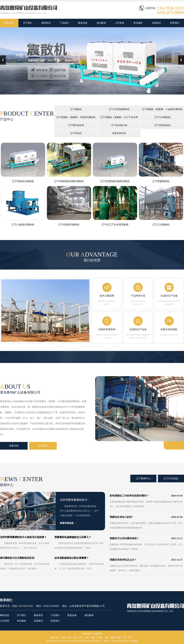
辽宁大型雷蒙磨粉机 (119, 109)
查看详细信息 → (68, 523)
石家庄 (100, 637)
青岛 (69, 637)
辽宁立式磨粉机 (162, 117)
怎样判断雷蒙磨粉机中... (75, 500)
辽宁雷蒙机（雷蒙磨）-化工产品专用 (119, 117)
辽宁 (81, 637)
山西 (107, 637)
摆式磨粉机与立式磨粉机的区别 (17, 558)
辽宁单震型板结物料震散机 (69, 181)
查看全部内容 (119, 133)
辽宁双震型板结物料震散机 (115, 181)
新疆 (113, 637)
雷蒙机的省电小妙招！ (122, 517)
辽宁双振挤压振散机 (23, 181)
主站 (63, 637)
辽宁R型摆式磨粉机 (69, 225)
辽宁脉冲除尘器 (119, 125)
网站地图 (86, 634)
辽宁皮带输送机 (162, 125)
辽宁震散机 (76, 109)
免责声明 (98, 634)
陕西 (119, 637)
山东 (75, 637)
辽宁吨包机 (76, 133)
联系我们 (43, 446)
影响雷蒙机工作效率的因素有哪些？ (129, 496)
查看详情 (14, 446)
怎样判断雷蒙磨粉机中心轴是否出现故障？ (23, 537)
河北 (87, 637)
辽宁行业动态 (171, 478)
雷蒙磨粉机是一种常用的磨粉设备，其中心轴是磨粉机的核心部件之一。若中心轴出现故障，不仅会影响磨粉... (79, 511)
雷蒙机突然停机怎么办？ (123, 560)
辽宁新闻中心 (143, 478)
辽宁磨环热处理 (76, 125)
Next (181, 60)
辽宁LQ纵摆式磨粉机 (23, 225)
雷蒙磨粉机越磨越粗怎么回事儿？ (73, 537)
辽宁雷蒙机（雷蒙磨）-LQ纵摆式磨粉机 (162, 109)
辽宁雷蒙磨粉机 (161, 181)
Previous (3, 60)
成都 (93, 637)
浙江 (130, 637)
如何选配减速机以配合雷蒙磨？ (72, 558)
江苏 (125, 637)
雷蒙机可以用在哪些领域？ (124, 538)
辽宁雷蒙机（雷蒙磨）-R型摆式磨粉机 (76, 117)
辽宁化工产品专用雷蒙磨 (115, 225)
